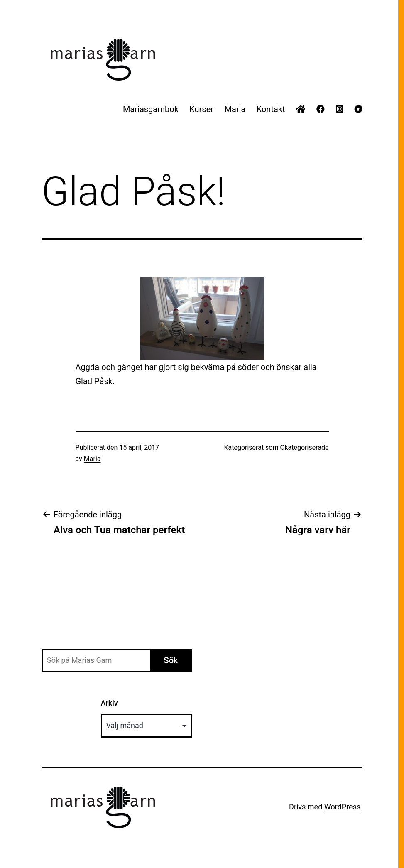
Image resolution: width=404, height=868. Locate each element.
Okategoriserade (304, 447)
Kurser (201, 109)
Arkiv (109, 703)
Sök (171, 660)
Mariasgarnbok (151, 109)
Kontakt (271, 109)
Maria (235, 109)
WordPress (342, 807)
